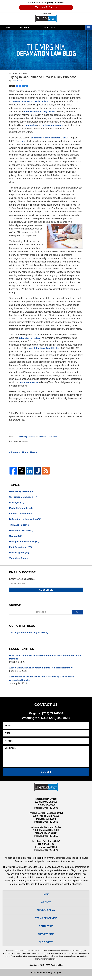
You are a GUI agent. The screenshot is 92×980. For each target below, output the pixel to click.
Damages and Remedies (25, 543)
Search (77, 614)
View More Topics (19, 560)
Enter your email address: (22, 580)
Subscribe (46, 591)
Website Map (46, 938)
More (86, 27)
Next (34, 452)
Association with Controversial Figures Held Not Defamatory (42, 670)
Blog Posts (46, 946)
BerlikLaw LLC (57, 969)
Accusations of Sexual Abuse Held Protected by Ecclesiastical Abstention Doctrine (43, 680)
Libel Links (57, 27)
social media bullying (39, 101)
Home (10, 27)
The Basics (32, 27)
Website (46, 905)
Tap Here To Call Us (46, 7)
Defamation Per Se (22, 531)
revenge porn (19, 101)
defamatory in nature (30, 338)
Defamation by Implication (26, 520)
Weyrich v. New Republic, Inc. (45, 348)
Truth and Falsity (21, 525)
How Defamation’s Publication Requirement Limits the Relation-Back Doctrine (44, 659)
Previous (15, 452)
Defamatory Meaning (27, 437)
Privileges (17, 503)
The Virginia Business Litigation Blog (29, 634)
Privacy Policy (46, 913)
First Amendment (21, 548)
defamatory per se (29, 382)
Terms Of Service (46, 921)
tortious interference (53, 125)
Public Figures (19, 554)
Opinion (16, 537)
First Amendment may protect (40, 112)
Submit (46, 774)
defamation (31, 125)
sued (24, 141)
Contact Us (46, 929)
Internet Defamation (22, 514)
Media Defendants (21, 508)
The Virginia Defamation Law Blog (46, 18)
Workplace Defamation (49, 437)
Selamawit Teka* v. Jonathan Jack (49, 138)
